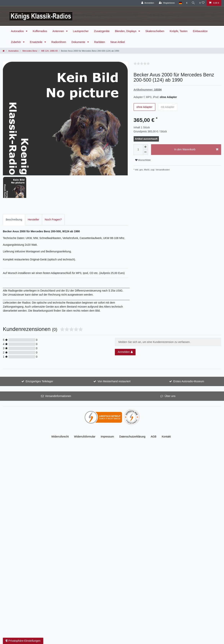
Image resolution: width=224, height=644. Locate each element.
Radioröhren (59, 42)
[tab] (14, 193)
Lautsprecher (81, 31)
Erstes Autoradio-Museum (189, 355)
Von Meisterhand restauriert (114, 355)
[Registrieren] (167, 3)
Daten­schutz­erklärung (132, 410)
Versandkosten (163, 170)
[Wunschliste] (202, 3)
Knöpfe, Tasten (179, 31)
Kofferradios (40, 31)
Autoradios (18, 31)
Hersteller (34, 193)
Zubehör (16, 42)
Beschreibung (14, 193)
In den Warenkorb (196, 150)
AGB (154, 410)
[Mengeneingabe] (138, 150)
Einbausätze (200, 31)
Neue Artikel (118, 42)
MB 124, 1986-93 (49, 51)
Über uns (170, 370)
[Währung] (187, 3)
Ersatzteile (36, 42)
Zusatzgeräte (102, 31)
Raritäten (100, 42)
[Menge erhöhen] (146, 147)
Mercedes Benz (30, 51)
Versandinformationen (58, 370)
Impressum (107, 410)
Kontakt (166, 410)
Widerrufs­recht (60, 410)
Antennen (59, 31)
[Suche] (193, 3)
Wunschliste (143, 160)
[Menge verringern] (146, 152)
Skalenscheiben (155, 31)
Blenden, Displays (126, 31)
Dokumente (79, 42)
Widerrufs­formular (85, 410)
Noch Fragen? (53, 193)
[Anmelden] (148, 3)
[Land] (180, 3)
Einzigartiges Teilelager (39, 355)
